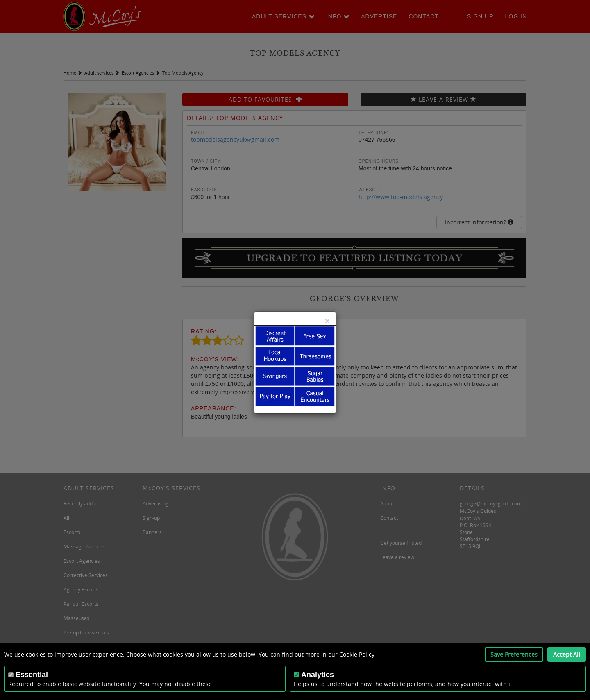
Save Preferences (514, 654)
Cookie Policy (357, 654)
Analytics (318, 675)
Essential (32, 675)
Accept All (567, 654)
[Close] (327, 321)
